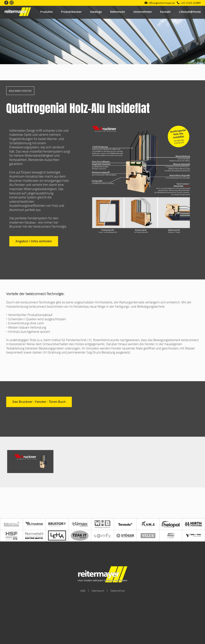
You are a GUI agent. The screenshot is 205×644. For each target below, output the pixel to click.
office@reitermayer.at (162, 3)
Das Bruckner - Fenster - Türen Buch (39, 402)
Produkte (46, 12)
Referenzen (118, 12)
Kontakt (165, 12)
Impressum (98, 591)
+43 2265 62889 (191, 3)
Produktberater (71, 12)
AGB (83, 591)
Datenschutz (118, 591)
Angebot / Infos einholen (34, 241)
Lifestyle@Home (190, 12)
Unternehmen (143, 12)
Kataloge (96, 12)
